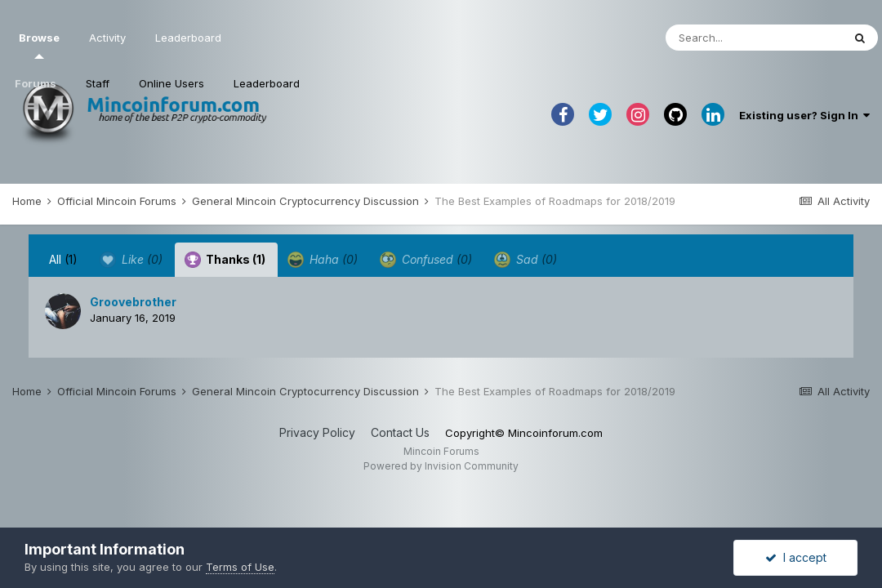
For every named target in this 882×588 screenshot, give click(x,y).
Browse (39, 45)
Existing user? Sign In (804, 115)
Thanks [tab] (225, 260)
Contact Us (400, 432)
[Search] (754, 38)
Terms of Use (240, 567)
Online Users (171, 83)
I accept (796, 557)
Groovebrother (133, 302)
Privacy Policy (317, 432)
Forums (36, 83)
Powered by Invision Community (441, 466)
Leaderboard (267, 83)
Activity (107, 38)
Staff (98, 83)
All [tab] (63, 259)
